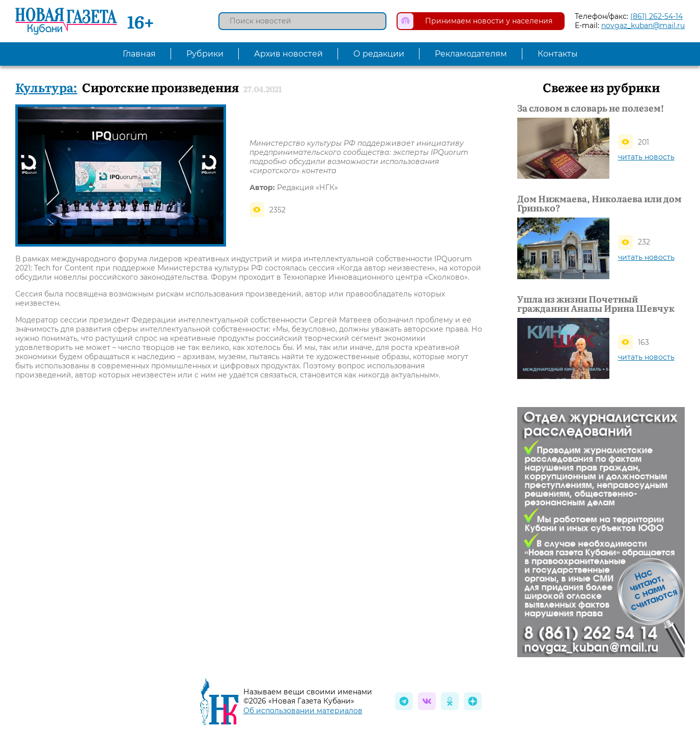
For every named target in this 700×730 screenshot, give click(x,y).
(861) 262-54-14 (656, 16)
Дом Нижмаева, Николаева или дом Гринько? (599, 203)
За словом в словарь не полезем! (591, 108)
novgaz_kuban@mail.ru (643, 25)
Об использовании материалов (303, 711)
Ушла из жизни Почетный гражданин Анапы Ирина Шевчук (596, 304)
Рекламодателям (471, 54)
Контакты (558, 54)
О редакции (379, 54)
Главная (139, 54)
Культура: (46, 87)
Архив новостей (288, 54)
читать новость (646, 157)
